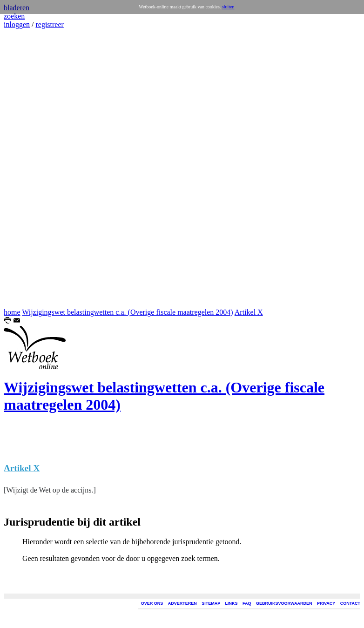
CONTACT (350, 603)
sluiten (228, 7)
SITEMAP (211, 603)
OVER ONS (152, 603)
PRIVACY (326, 603)
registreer (49, 24)
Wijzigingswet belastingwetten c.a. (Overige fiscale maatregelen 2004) (127, 312)
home (12, 312)
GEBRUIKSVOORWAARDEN (284, 603)
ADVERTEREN (182, 603)
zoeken (14, 16)
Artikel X (249, 312)
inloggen (17, 24)
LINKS (232, 603)
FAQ (247, 603)
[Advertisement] (32, 169)
